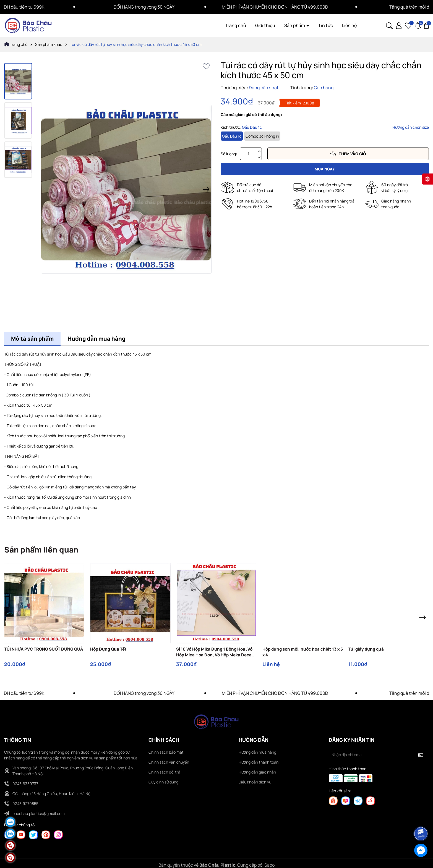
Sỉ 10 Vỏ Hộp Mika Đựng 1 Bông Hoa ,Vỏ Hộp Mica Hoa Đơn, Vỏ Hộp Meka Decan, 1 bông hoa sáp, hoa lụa (216, 652)
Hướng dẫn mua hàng (257, 752)
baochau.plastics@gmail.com (39, 813)
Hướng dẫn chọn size (411, 127)
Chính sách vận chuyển (169, 762)
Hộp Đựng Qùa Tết (108, 649)
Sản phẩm (295, 25)
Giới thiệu (265, 25)
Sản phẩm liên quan (41, 549)
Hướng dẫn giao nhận (257, 772)
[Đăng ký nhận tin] (421, 755)
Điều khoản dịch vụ (255, 782)
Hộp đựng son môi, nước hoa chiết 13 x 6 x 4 (303, 652)
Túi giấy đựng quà (366, 649)
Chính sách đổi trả (164, 772)
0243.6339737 (25, 784)
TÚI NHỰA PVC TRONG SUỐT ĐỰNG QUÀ (44, 649)
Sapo (269, 865)
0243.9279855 (25, 803)
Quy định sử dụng (163, 782)
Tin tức (326, 25)
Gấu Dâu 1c (232, 136)
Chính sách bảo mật (166, 752)
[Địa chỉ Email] (379, 755)
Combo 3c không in (262, 136)
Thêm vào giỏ (348, 154)
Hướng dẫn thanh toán (259, 762)
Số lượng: (229, 154)
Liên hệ (349, 25)
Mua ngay (325, 169)
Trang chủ (236, 25)
